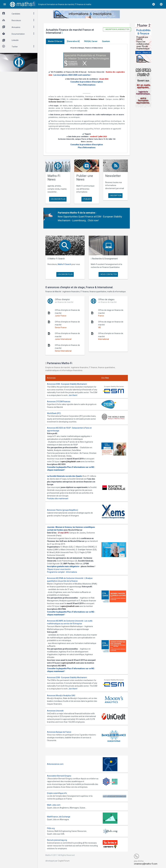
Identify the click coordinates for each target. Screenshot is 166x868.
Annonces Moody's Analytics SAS (61, 695)
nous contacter (108, 274)
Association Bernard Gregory (59, 776)
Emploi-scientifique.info (57, 793)
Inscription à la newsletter (117, 29)
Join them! (73, 395)
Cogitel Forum (64, 861)
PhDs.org (51, 828)
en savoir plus (58, 199)
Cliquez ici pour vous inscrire (59, 569)
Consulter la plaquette (57, 467)
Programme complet (56, 572)
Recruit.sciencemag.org (57, 840)
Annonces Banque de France (59, 732)
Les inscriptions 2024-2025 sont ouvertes (72, 75)
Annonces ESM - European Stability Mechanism (67, 384)
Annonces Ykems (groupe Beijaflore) (63, 510)
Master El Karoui (55, 41)
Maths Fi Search (64, 264)
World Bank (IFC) (54, 413)
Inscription (115, 195)
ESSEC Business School (94, 99)
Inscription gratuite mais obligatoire (63, 566)
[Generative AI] (73, 41)
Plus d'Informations (87, 85)
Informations (72, 572)
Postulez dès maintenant (58, 499)
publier (87, 199)
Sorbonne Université (57, 102)
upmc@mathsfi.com (70, 606)
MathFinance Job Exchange (59, 817)
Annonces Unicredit (55, 711)
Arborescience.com (55, 764)
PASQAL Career (91, 41)
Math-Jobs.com (54, 805)
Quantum (106, 41)
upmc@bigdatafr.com (71, 462)
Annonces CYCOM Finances (59, 402)
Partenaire (64, 213)
